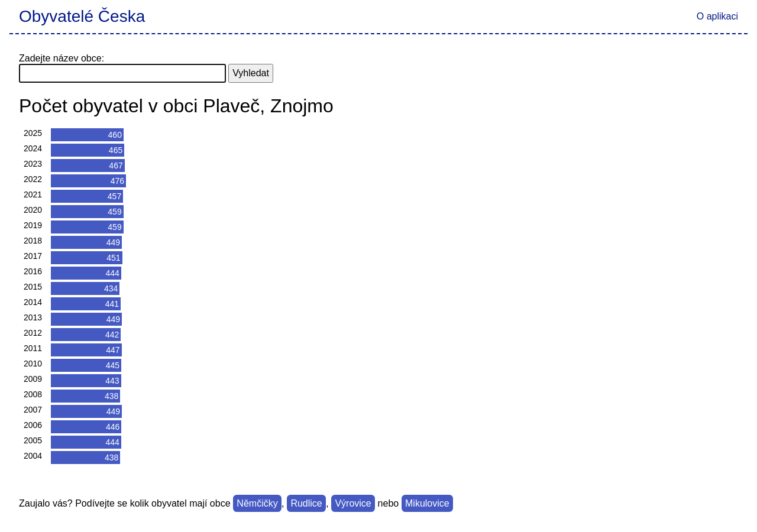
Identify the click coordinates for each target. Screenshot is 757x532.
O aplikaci (717, 16)
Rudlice (306, 503)
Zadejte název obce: (62, 58)
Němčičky (257, 503)
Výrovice (353, 503)
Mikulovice (427, 503)
